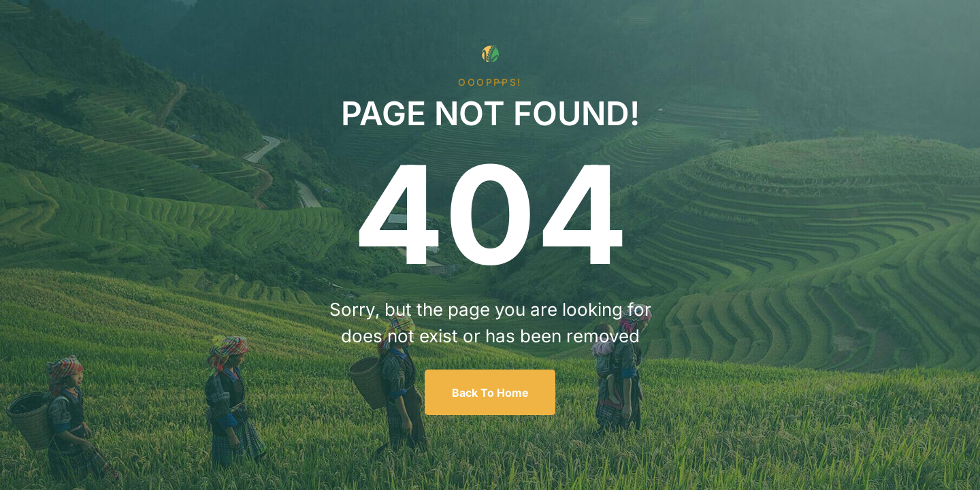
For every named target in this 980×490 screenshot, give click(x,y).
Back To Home (490, 393)
